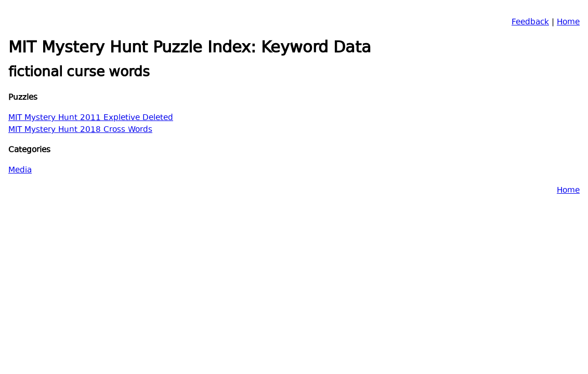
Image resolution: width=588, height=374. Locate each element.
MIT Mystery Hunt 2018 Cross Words (80, 130)
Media (20, 171)
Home (568, 23)
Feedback (530, 23)
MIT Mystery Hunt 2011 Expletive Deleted (91, 118)
